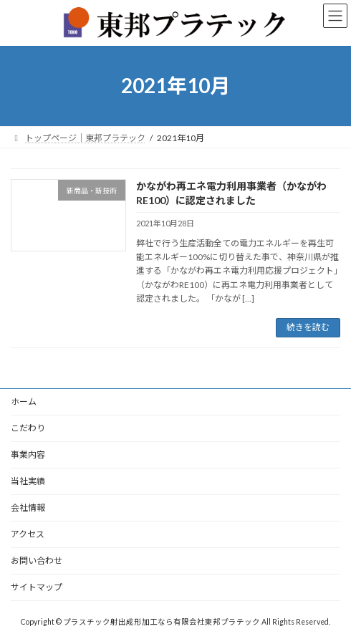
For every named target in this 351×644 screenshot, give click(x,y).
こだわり (28, 428)
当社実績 (28, 481)
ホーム (24, 402)
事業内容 (28, 455)
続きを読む (308, 327)
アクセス (28, 534)
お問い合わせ (37, 561)
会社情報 (28, 508)
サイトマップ (37, 587)
